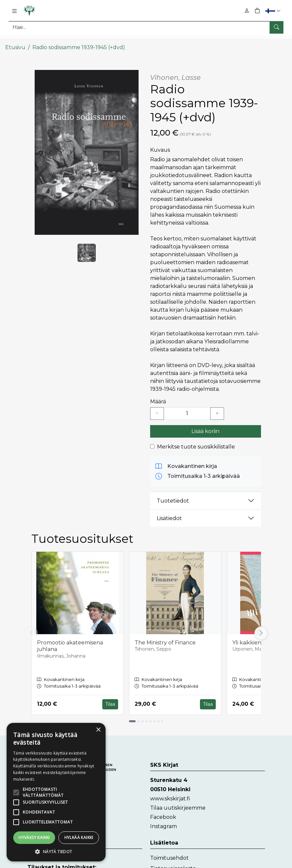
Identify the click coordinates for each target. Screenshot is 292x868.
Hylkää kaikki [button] (79, 837)
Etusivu (15, 42)
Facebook (163, 812)
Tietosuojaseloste (173, 863)
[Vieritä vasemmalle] (31, 628)
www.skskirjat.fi (170, 793)
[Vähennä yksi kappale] (157, 408)
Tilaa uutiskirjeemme (178, 803)
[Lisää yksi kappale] (217, 408)
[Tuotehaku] (146, 27)
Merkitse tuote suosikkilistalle (196, 441)
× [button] (98, 730)
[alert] (56, 792)
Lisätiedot (169, 513)
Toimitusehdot (169, 853)
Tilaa (110, 699)
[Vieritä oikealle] (261, 628)
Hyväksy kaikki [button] (34, 837)
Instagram (163, 821)
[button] (274, 11)
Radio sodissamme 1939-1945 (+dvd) (79, 42)
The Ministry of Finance (165, 637)
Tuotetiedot (173, 496)
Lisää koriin (205, 426)
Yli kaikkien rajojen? (258, 637)
